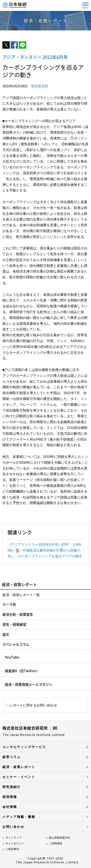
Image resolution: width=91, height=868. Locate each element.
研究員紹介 (12, 787)
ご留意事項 (12, 849)
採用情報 (10, 797)
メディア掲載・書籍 (19, 817)
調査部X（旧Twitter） (22, 671)
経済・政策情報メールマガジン (29, 684)
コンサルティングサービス (24, 747)
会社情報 (10, 807)
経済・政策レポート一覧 (21, 595)
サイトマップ (14, 838)
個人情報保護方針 (59, 838)
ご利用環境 (55, 843)
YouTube (12, 657)
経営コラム (12, 757)
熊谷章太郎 (40, 86)
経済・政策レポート (19, 767)
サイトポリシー (15, 843)
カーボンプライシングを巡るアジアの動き (50, 556)
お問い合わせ (13, 827)
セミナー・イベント (19, 777)
